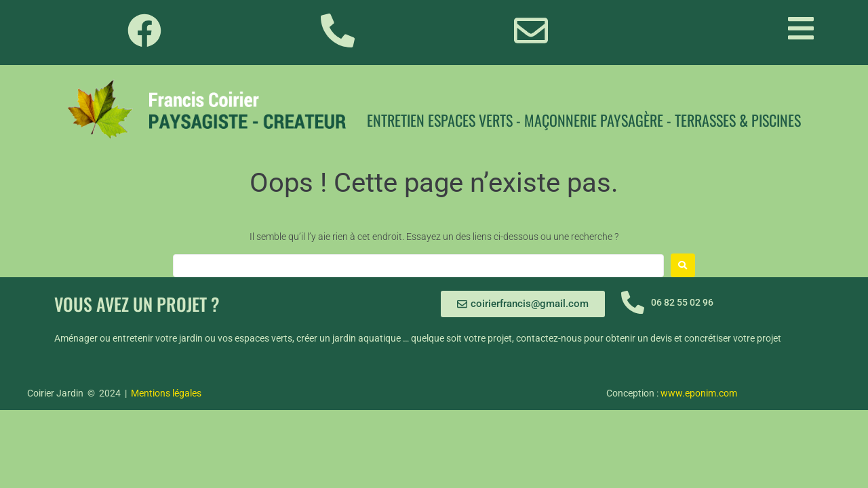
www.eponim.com (699, 393)
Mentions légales (166, 393)
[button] (801, 28)
